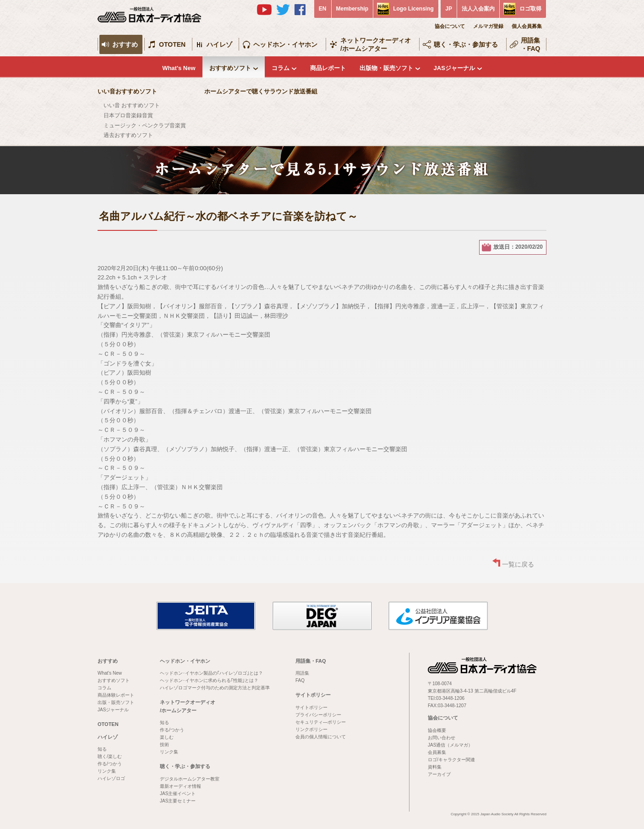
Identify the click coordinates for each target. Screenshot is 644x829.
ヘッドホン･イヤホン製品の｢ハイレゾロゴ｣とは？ (211, 673)
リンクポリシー (311, 729)
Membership (352, 9)
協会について (450, 26)
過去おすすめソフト (128, 135)
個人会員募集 (527, 26)
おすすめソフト (230, 68)
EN (323, 9)
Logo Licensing (413, 9)
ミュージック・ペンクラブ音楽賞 (145, 125)
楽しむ (167, 737)
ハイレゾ (219, 44)
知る (102, 749)
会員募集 (437, 752)
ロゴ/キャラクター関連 (451, 760)
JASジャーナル (454, 68)
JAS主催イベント (178, 794)
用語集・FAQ (531, 44)
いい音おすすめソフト (127, 91)
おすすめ (125, 44)
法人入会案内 (478, 9)
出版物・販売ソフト (386, 68)
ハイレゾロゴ (111, 778)
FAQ (300, 680)
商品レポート (328, 68)
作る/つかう (110, 764)
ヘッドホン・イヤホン (285, 44)
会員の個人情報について (321, 737)
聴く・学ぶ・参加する (466, 44)
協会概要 (437, 730)
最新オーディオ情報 (180, 786)
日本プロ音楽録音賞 (128, 115)
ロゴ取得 (530, 9)
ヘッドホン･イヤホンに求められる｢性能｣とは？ (209, 680)
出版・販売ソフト (116, 702)
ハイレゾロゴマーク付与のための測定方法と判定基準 (215, 688)
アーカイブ (439, 774)
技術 (164, 744)
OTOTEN (172, 44)
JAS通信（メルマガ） (450, 745)
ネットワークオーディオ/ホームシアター (376, 44)
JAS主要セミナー (178, 801)
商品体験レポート (116, 695)
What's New (179, 68)
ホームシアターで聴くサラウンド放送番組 (261, 91)
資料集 (435, 767)
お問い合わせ (442, 738)
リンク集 (107, 771)
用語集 (302, 673)
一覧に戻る (518, 564)
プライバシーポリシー (318, 715)
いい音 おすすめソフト (132, 105)
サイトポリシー (313, 695)
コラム (281, 68)
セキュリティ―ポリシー (321, 722)
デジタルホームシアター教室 (190, 779)
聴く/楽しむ (110, 756)
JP (449, 9)
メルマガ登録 (488, 26)
